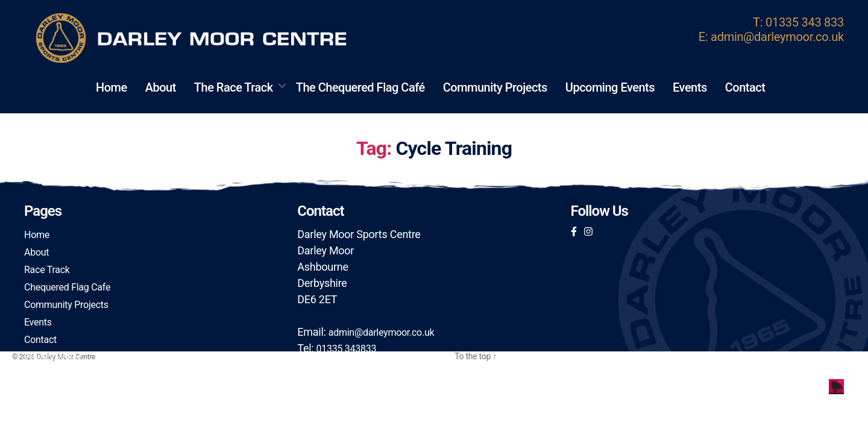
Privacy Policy (53, 357)
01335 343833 (347, 349)
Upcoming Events (610, 87)
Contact (745, 87)
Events (690, 87)
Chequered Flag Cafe (67, 287)
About (161, 87)
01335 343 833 (805, 22)
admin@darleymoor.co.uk (777, 37)
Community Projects (495, 87)
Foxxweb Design (803, 385)
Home (112, 87)
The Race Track (234, 87)
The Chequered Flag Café (360, 87)
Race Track (47, 270)
